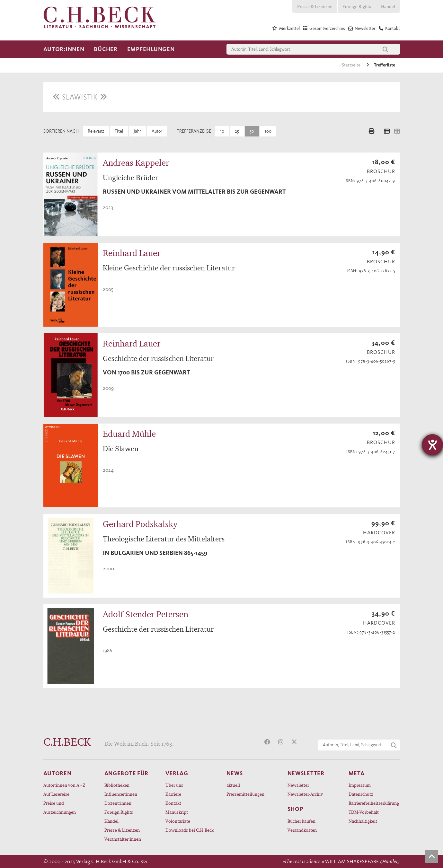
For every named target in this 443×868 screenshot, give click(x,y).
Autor (157, 131)
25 (237, 131)
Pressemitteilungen (245, 794)
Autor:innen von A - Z (64, 785)
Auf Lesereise (56, 794)
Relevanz (96, 131)
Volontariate (178, 821)
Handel (388, 6)
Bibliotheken (117, 785)
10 (222, 131)
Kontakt (173, 803)
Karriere (173, 794)
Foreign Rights (357, 6)
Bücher (106, 49)
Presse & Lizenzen (315, 6)
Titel (119, 131)
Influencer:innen (121, 794)
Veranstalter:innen (123, 839)
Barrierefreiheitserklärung (374, 803)
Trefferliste (385, 65)
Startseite (352, 65)
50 (252, 131)
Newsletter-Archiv (305, 794)
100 (268, 131)
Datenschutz (361, 794)
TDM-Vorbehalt (364, 812)
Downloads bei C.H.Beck (190, 830)
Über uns (174, 785)
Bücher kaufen (301, 821)
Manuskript (177, 812)
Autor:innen (64, 49)
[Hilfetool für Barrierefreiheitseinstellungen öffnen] (432, 445)
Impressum (360, 785)
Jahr (137, 131)
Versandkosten (302, 830)
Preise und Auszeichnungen (60, 807)
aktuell (233, 785)
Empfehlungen (151, 49)
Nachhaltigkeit (363, 821)
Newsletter (298, 785)
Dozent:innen (118, 803)
